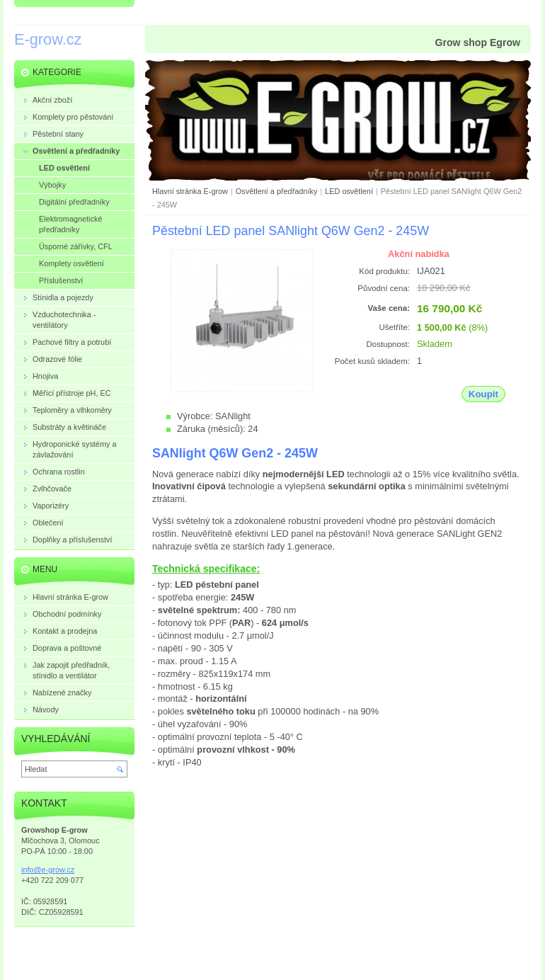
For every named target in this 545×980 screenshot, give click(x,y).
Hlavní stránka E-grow (190, 191)
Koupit (483, 394)
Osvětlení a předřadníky (276, 191)
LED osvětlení (349, 191)
